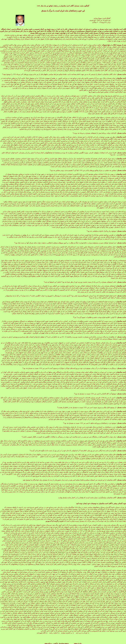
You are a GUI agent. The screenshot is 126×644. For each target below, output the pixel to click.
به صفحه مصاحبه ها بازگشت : (60, 643)
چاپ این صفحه (78, 643)
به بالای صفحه (48, 643)
